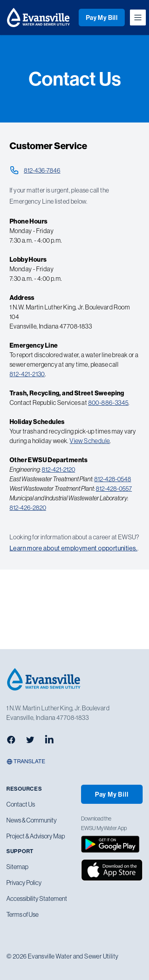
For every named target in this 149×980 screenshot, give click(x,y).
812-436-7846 (42, 170)
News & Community (32, 820)
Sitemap (17, 867)
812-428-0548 (113, 479)
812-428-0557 (114, 488)
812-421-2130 (27, 374)
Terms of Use (22, 914)
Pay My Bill (102, 17)
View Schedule (90, 441)
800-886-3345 (108, 402)
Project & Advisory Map (36, 836)
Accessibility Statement (37, 898)
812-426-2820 (28, 507)
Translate (26, 761)
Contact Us (21, 804)
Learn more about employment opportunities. (74, 548)
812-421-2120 (58, 469)
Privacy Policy (24, 883)
